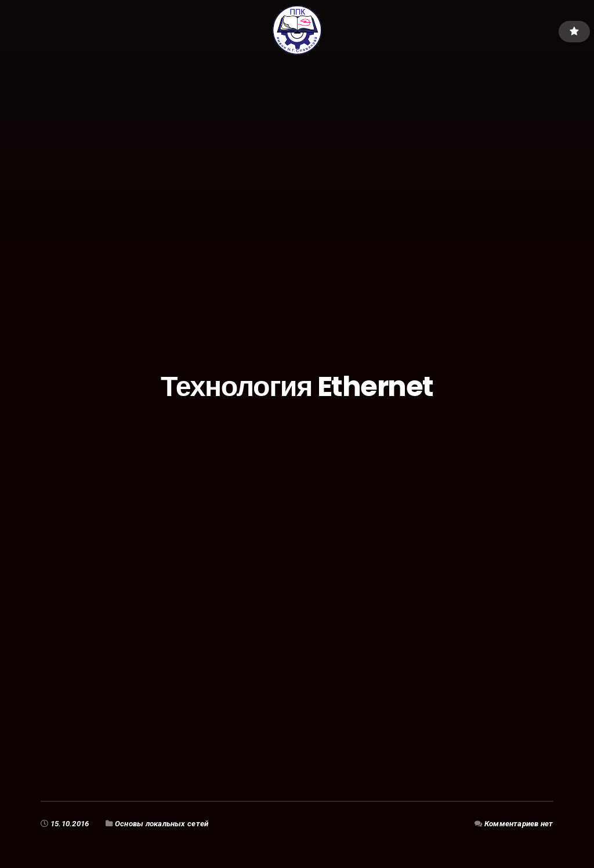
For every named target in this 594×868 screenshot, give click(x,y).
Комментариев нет (519, 824)
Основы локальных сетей (162, 824)
